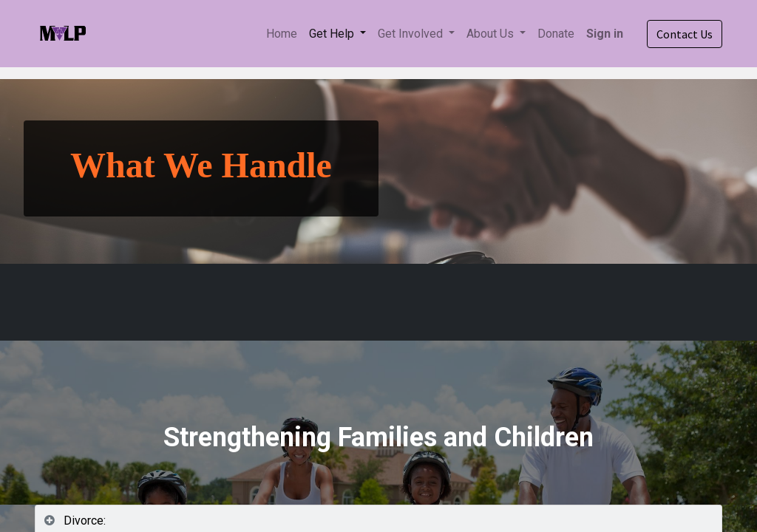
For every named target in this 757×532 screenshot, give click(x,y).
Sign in (605, 34)
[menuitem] (282, 34)
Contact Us (685, 34)
